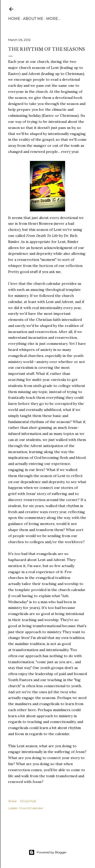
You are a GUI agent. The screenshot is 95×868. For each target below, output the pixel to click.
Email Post (28, 801)
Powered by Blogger (48, 852)
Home (14, 19)
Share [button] (12, 801)
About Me (33, 19)
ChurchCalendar (31, 808)
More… (53, 19)
